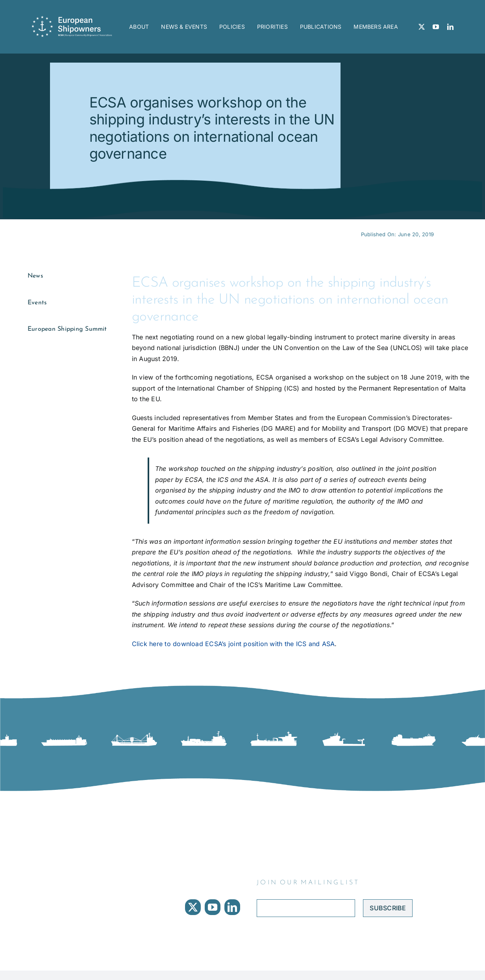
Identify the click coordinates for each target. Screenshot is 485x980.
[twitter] (422, 27)
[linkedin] (450, 27)
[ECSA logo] (74, 19)
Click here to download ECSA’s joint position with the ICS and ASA (233, 644)
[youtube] (436, 27)
